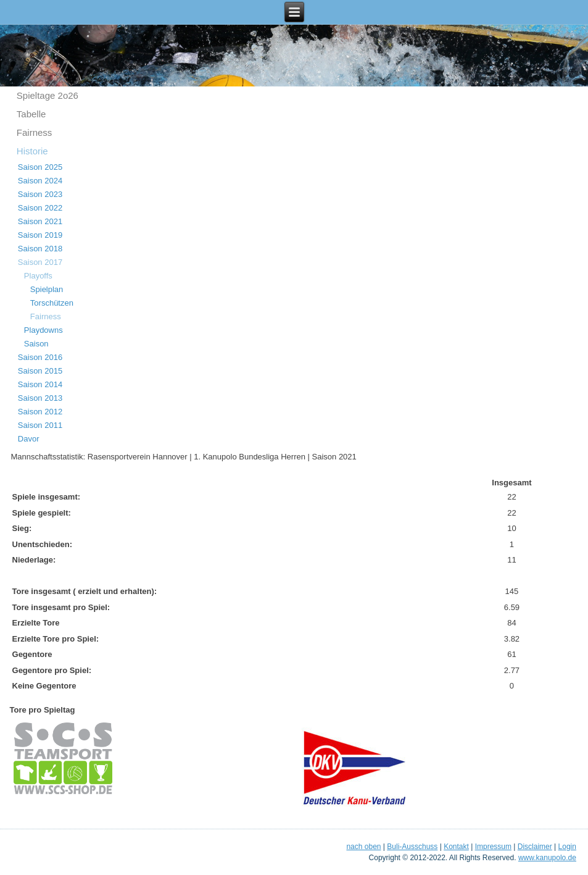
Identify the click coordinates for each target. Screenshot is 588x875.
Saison (36, 344)
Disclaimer (535, 847)
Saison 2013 (40, 398)
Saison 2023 (40, 194)
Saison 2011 (40, 425)
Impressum (493, 847)
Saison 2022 (40, 208)
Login (567, 847)
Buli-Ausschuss (412, 847)
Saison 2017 (40, 262)
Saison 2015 (40, 371)
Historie (32, 151)
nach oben (363, 847)
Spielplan (47, 289)
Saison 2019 (40, 235)
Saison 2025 (40, 167)
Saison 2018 (40, 249)
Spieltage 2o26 (48, 95)
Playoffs (38, 276)
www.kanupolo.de (547, 858)
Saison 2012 (40, 412)
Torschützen (52, 303)
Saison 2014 (40, 384)
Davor (29, 439)
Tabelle (31, 114)
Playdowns (43, 330)
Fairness (35, 132)
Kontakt (456, 847)
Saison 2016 (40, 357)
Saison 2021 (40, 221)
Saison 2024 (40, 181)
